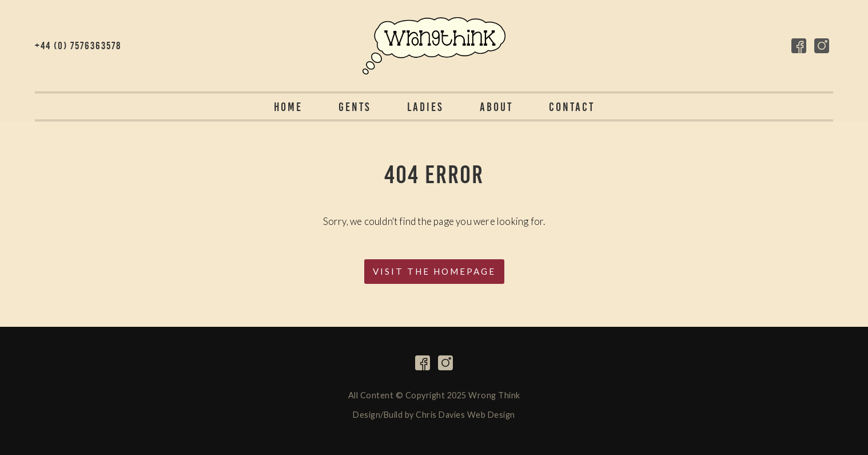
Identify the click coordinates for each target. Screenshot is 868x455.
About (496, 107)
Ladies (425, 107)
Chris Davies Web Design (465, 415)
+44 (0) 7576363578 (78, 46)
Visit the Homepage (434, 271)
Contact (572, 107)
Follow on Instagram (822, 46)
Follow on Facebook (799, 46)
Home (288, 107)
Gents (355, 107)
